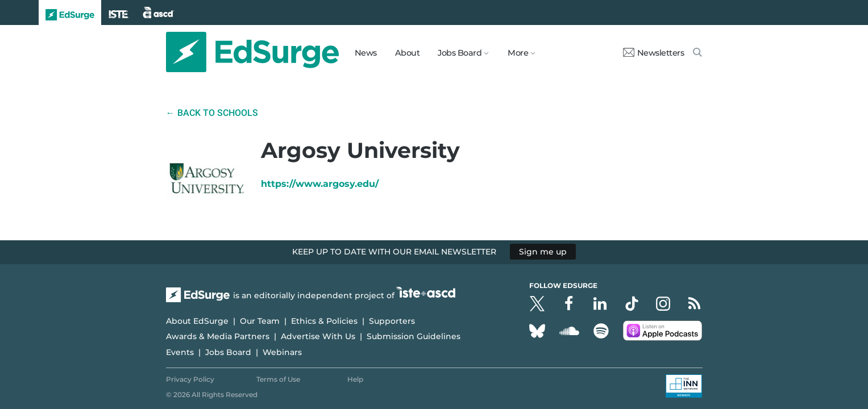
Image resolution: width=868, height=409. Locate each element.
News (366, 53)
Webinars (282, 352)
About (408, 53)
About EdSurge (197, 321)
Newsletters (654, 53)
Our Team (260, 321)
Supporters (392, 321)
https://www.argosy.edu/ (320, 184)
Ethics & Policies (324, 321)
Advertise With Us (318, 336)
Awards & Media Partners (218, 336)
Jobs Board (228, 352)
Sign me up (543, 252)
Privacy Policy (190, 379)
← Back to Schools (212, 113)
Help (355, 379)
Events (180, 352)
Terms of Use (278, 379)
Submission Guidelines (414, 336)
